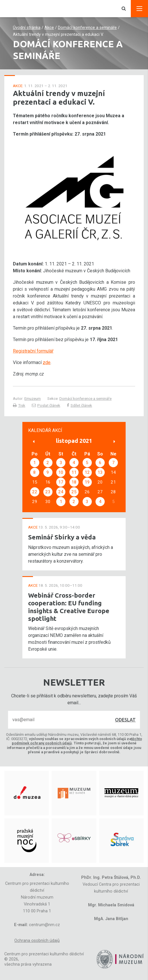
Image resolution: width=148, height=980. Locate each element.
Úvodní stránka (27, 28)
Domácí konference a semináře (87, 28)
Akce (49, 28)
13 (100, 472)
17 (61, 482)
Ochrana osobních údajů (37, 941)
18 (74, 482)
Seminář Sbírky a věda (62, 537)
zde (47, 362)
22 (35, 492)
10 (61, 472)
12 (87, 472)
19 (87, 482)
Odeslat (125, 720)
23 (48, 492)
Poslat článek (46, 405)
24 (61, 492)
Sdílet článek (79, 405)
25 (74, 492)
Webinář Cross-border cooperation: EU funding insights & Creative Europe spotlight (69, 607)
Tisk (19, 405)
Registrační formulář (33, 351)
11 (74, 472)
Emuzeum (33, 398)
